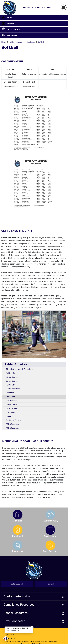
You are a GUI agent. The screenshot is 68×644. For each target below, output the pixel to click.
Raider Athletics (15, 42)
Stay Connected (14, 621)
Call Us (51, 584)
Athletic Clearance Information (19, 369)
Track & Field (12, 408)
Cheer (8, 416)
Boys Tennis (12, 404)
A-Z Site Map (11, 638)
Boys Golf (11, 385)
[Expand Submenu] (4, 373)
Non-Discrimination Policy (15, 631)
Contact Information (18, 596)
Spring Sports (30, 42)
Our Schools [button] (13, 29)
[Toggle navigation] (64, 7)
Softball (41, 42)
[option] (18, 515)
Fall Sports (10, 373)
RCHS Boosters (12, 424)
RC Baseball (12, 401)
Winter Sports (12, 377)
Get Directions (17, 584)
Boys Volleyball (13, 389)
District (11, 24)
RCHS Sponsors (12, 428)
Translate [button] (12, 35)
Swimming (12, 412)
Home (10, 18)
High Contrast (12, 635)
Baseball (11, 393)
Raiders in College (14, 420)
